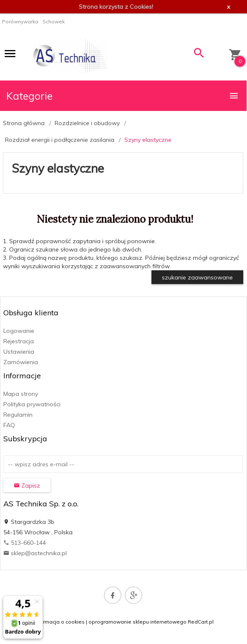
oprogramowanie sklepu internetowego (137, 622)
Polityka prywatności (32, 404)
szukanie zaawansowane (197, 277)
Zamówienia (21, 362)
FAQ (9, 425)
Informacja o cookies (59, 622)
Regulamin (18, 415)
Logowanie (19, 331)
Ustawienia (19, 352)
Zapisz (27, 486)
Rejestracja (19, 341)
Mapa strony (21, 394)
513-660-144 (25, 543)
